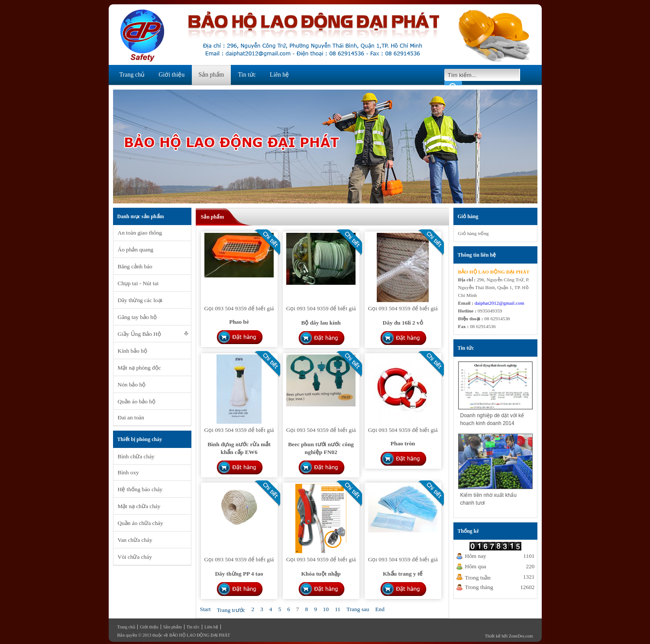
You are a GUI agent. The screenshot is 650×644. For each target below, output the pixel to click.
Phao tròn (403, 443)
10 (326, 609)
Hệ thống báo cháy (140, 489)
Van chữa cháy (135, 540)
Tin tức (247, 75)
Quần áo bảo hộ (137, 401)
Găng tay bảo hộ (137, 317)
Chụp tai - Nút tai (138, 283)
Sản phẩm (211, 75)
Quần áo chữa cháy (141, 523)
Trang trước (231, 610)
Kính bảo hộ (133, 351)
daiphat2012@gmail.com (500, 303)
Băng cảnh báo (135, 266)
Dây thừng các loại (140, 300)
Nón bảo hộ (132, 385)
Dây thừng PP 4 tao (239, 574)
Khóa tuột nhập (321, 574)
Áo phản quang (136, 250)
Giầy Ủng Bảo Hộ (140, 334)
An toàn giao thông (140, 233)
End (380, 609)
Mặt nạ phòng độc (139, 368)
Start (205, 609)
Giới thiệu (171, 75)
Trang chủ (132, 75)
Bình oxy (128, 472)
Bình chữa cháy (136, 456)
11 (338, 609)
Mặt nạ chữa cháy (139, 506)
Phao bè (239, 322)
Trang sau (358, 609)
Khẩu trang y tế (403, 574)
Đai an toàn (131, 417)
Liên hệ (279, 75)
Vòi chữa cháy (135, 557)
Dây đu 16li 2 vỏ (403, 323)
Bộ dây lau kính (321, 323)
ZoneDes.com (521, 636)
